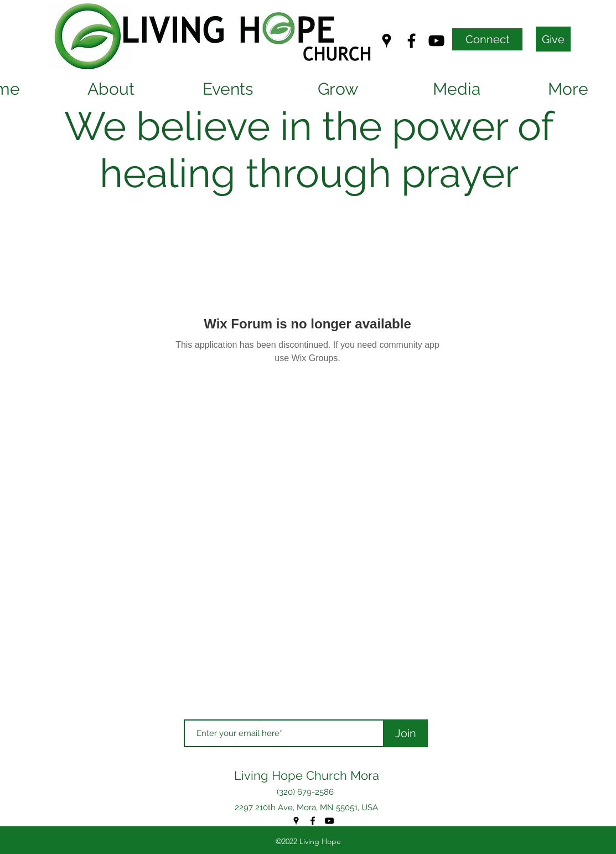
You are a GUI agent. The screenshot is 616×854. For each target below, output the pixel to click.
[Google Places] (387, 41)
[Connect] (487, 39)
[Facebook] (411, 41)
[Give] (553, 39)
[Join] (406, 733)
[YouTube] (436, 41)
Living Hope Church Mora (307, 775)
